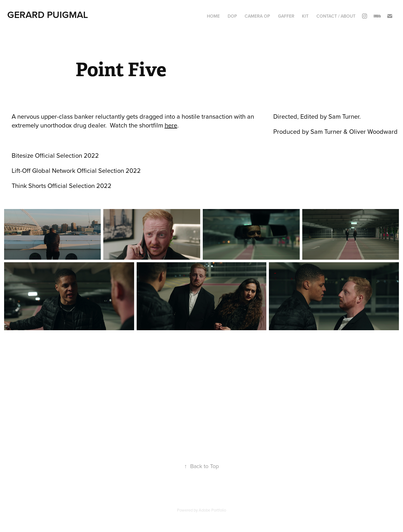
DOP (232, 16)
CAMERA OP (257, 16)
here (171, 125)
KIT (305, 16)
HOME (213, 16)
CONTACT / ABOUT (336, 16)
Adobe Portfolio (212, 510)
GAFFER (286, 16)
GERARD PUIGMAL (48, 15)
